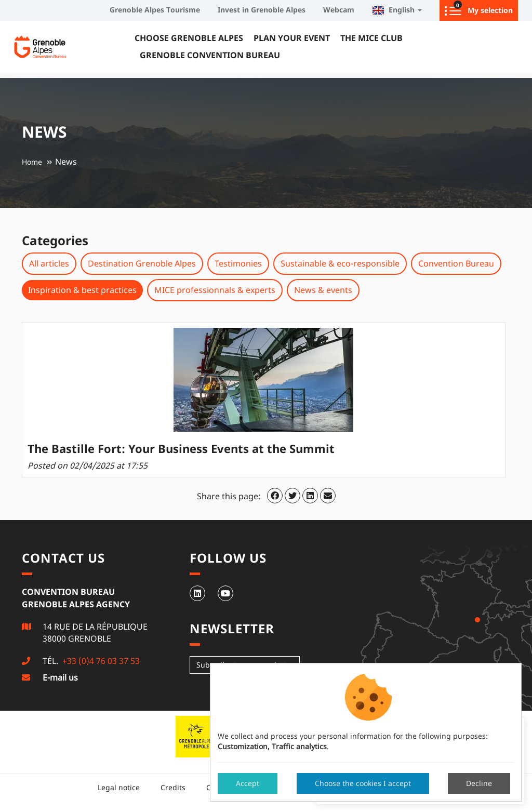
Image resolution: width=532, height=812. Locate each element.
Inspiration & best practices (82, 290)
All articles (49, 263)
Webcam (339, 10)
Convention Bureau (456, 263)
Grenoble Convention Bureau (210, 55)
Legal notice (119, 787)
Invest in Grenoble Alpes (262, 10)
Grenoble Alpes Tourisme (155, 10)
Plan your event (292, 38)
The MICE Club (371, 38)
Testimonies (238, 263)
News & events (323, 290)
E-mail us (60, 677)
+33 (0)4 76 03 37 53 (100, 661)
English (397, 10)
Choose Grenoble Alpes (189, 38)
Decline (479, 783)
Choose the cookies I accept (363, 783)
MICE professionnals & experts (215, 290)
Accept (248, 783)
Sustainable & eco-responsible (340, 263)
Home (32, 162)
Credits (173, 787)
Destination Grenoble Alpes (142, 263)
